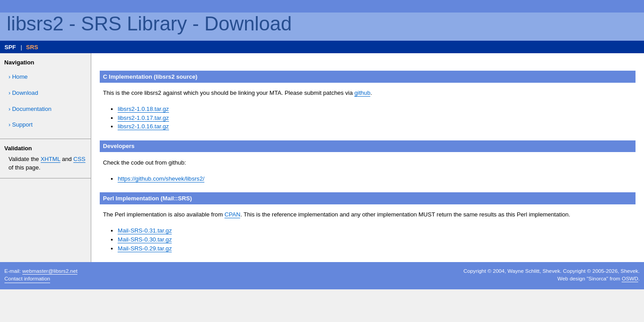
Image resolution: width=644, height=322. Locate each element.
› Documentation (30, 109)
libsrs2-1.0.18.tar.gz (143, 109)
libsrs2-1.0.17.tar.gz (143, 118)
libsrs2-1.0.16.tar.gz (143, 126)
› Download (23, 93)
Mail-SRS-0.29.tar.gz (145, 248)
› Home (18, 77)
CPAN (232, 214)
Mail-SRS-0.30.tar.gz (145, 239)
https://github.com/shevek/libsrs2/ (161, 179)
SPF (10, 47)
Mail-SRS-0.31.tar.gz (145, 231)
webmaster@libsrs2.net (50, 271)
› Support (21, 125)
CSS (79, 159)
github (362, 93)
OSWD (630, 279)
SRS (32, 47)
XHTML (51, 159)
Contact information (27, 279)
